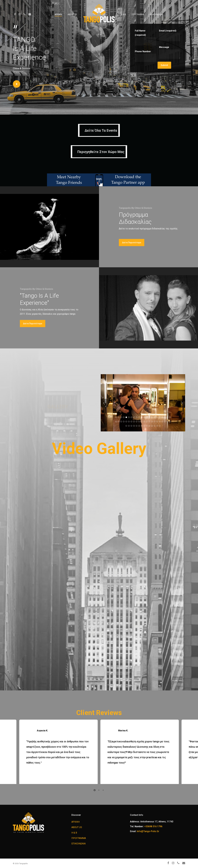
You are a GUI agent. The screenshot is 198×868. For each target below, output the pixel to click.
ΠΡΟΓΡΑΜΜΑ (138, 14)
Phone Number (145, 56)
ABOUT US (72, 14)
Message (170, 53)
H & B (123, 14)
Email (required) (170, 35)
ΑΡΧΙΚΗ (58, 14)
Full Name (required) (145, 37)
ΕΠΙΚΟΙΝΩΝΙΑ (156, 14)
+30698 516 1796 (153, 826)
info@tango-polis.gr (148, 831)
